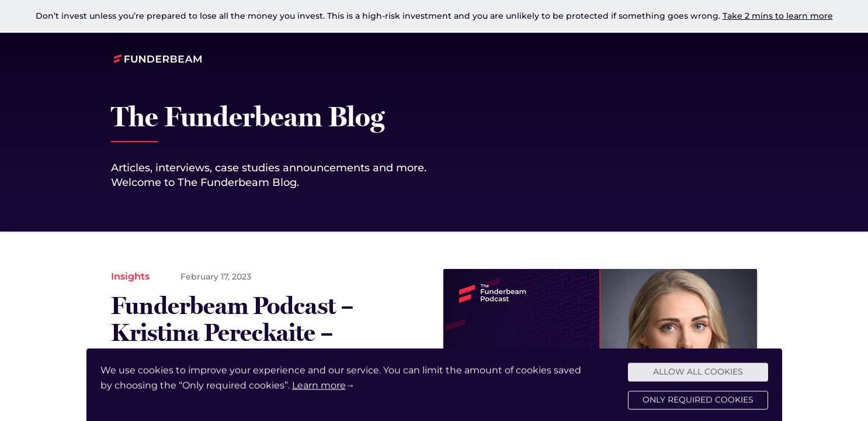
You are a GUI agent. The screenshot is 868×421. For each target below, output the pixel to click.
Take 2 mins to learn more (778, 16)
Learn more (319, 391)
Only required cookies (698, 406)
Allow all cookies (698, 378)
